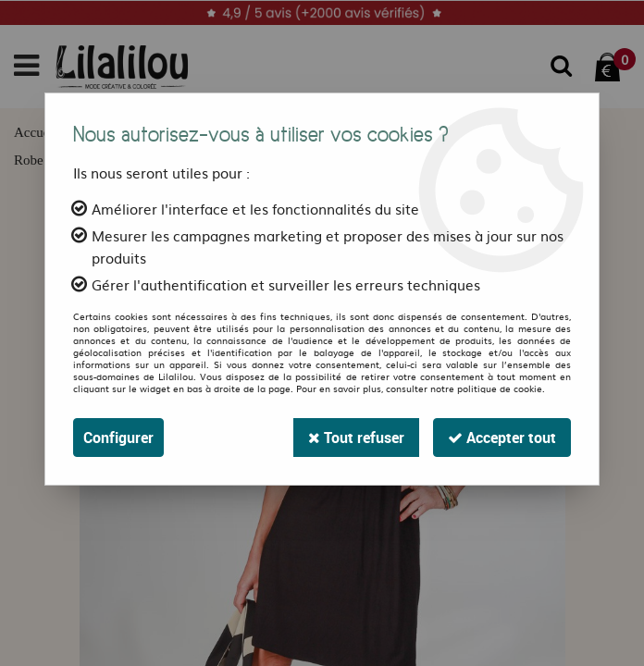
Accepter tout (502, 438)
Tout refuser (356, 438)
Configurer (118, 438)
